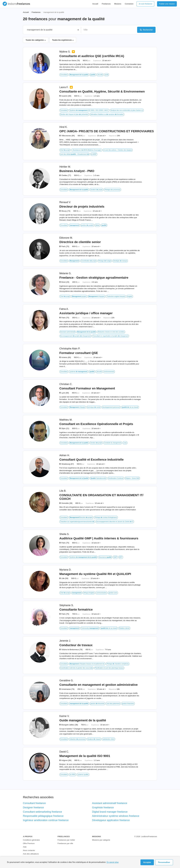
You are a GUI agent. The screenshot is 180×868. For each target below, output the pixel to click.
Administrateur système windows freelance (116, 816)
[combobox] (51, 30)
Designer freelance (33, 807)
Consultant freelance (34, 803)
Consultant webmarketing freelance (42, 812)
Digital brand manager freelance (110, 812)
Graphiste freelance (103, 807)
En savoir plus (113, 862)
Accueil (95, 4)
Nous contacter (29, 850)
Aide (25, 847)
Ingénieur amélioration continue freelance (46, 820)
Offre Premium (29, 843)
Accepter (147, 862)
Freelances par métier (66, 840)
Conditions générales (31, 840)
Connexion (129, 4)
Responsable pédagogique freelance (43, 816)
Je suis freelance (145, 4)
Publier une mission (167, 4)
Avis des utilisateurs (31, 854)
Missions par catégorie (101, 840)
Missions (118, 4)
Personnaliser (164, 862)
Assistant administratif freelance (110, 803)
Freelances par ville (65, 843)
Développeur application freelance (111, 820)
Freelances (106, 4)
